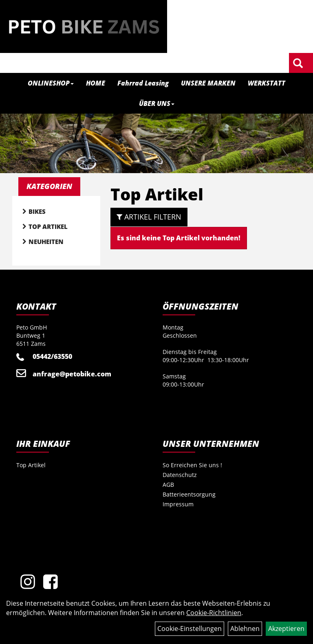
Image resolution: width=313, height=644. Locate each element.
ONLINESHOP (51, 83)
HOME (96, 83)
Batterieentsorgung (189, 494)
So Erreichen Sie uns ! (192, 465)
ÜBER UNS (157, 103)
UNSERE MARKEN (208, 83)
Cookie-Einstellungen (190, 629)
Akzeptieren (286, 629)
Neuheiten (46, 242)
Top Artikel (48, 226)
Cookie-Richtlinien (214, 613)
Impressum (178, 504)
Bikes (37, 211)
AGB (168, 485)
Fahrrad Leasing (143, 83)
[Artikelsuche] (298, 64)
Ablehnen (245, 629)
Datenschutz (180, 475)
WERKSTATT (267, 83)
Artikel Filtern (149, 217)
